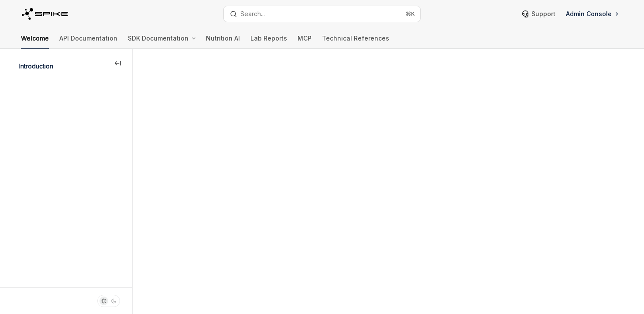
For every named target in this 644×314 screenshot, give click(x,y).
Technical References (356, 42)
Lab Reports (269, 42)
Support (539, 14)
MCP (305, 42)
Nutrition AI (223, 42)
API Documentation (88, 42)
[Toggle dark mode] (109, 301)
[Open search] (322, 14)
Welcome (35, 42)
